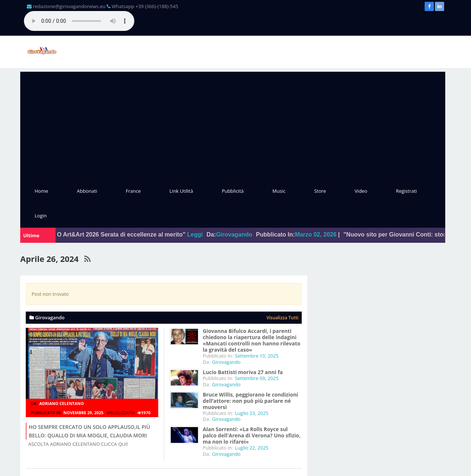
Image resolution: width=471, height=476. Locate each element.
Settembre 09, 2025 (257, 378)
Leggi (200, 235)
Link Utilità (181, 191)
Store (320, 191)
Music (279, 191)
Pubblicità (233, 191)
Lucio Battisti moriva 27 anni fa (243, 372)
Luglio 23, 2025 (252, 413)
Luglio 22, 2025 (252, 448)
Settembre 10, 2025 (257, 356)
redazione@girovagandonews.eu (69, 6)
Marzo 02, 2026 (321, 235)
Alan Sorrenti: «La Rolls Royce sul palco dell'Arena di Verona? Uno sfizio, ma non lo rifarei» (252, 435)
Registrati (406, 191)
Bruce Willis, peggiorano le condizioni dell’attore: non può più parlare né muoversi (250, 401)
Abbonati (87, 191)
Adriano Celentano (62, 403)
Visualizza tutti (282, 318)
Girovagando (239, 235)
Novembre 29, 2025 (83, 413)
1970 (144, 413)
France (133, 191)
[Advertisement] (233, 123)
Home (41, 191)
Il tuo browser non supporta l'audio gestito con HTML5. (79, 21)
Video (361, 191)
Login (41, 216)
